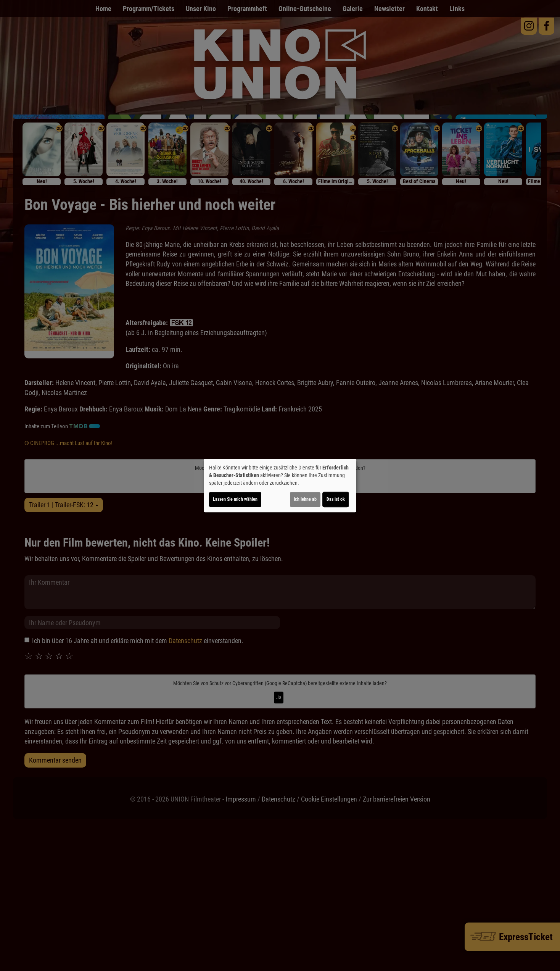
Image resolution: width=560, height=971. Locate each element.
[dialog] (280, 485)
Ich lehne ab (305, 499)
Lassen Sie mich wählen (235, 499)
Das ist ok (336, 499)
